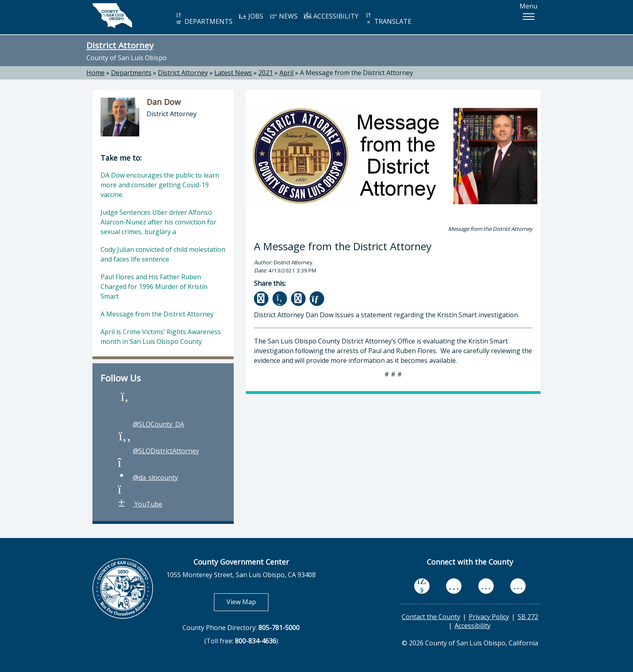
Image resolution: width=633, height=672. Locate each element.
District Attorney (120, 45)
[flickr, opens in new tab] (486, 586)
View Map (247, 602)
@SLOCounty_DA (150, 424)
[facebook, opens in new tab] (422, 586)
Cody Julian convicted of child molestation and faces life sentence (163, 254)
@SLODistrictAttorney (158, 451)
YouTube (139, 504)
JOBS (251, 16)
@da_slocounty (147, 477)
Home (95, 73)
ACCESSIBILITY (331, 16)
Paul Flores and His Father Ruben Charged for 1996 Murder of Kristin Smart (154, 287)
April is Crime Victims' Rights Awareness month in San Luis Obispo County (161, 337)
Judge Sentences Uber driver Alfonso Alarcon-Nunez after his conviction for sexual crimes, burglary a (158, 222)
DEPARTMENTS (204, 19)
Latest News (233, 73)
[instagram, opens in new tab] (518, 586)
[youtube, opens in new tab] (454, 586)
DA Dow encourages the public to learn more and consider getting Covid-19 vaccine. (160, 185)
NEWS (283, 16)
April (286, 73)
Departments (131, 73)
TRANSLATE (388, 19)
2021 (266, 73)
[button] (528, 17)
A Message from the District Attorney (356, 73)
